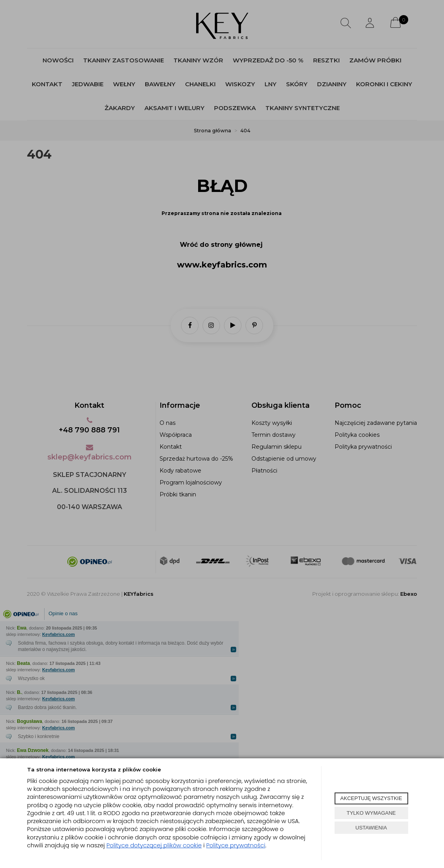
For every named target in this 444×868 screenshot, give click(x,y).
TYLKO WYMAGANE (371, 813)
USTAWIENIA (371, 828)
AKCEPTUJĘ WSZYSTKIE (371, 798)
